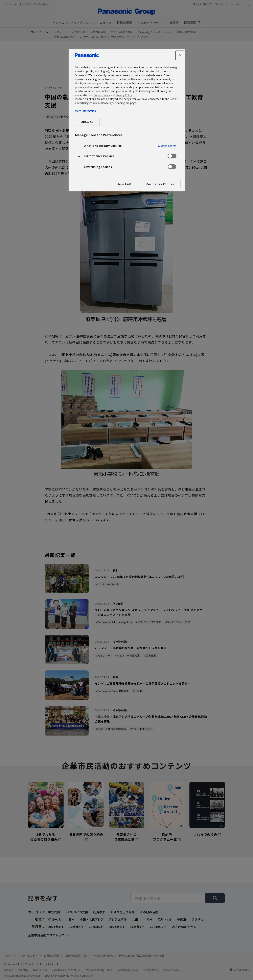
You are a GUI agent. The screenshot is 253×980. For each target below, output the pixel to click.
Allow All (87, 122)
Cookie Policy (102, 95)
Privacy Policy (124, 95)
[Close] (180, 55)
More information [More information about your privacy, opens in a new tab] (85, 111)
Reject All (124, 184)
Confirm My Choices (160, 184)
